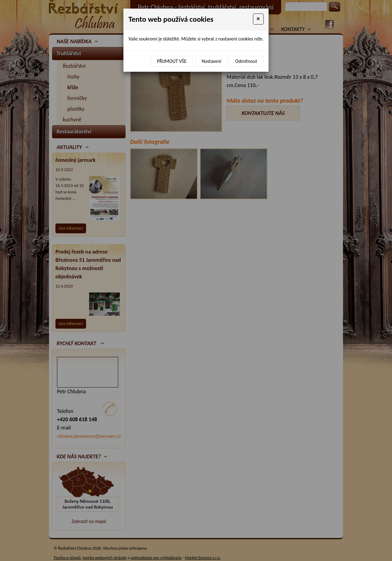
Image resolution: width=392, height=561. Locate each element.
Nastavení (212, 61)
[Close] (258, 19)
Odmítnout (246, 61)
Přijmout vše (172, 61)
